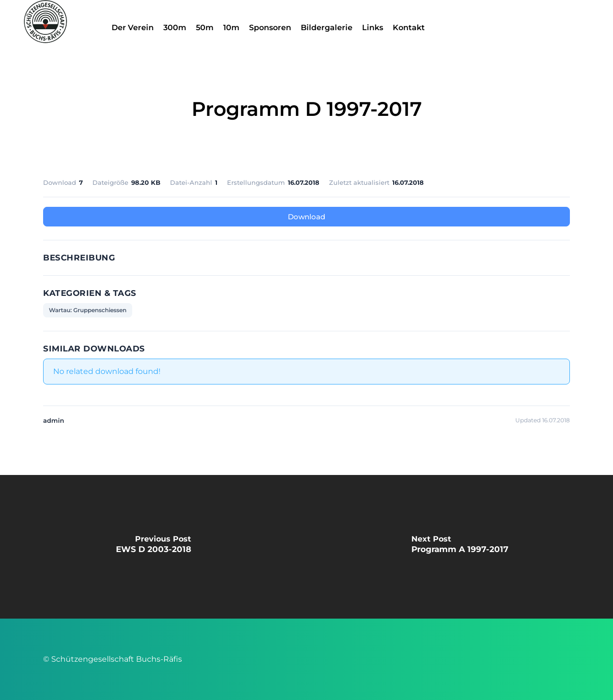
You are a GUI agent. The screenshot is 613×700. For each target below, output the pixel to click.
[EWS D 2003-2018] (153, 547)
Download (306, 217)
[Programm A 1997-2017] (460, 547)
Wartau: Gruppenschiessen (88, 310)
